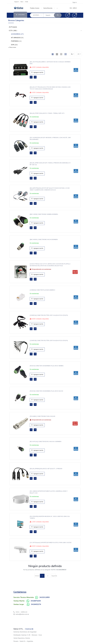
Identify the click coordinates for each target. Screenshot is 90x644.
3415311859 (44, 597)
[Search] (58, 15)
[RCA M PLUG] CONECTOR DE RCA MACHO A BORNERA (46, 442)
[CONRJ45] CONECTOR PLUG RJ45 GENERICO (42, 290)
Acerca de (29, 629)
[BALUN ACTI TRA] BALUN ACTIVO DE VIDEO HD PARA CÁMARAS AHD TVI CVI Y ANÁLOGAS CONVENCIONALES (50, 88)
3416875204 (36, 601)
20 (79, 54)
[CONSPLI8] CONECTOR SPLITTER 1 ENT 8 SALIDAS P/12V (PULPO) (49, 341)
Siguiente (54, 576)
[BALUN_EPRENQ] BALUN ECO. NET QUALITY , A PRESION (46, 469)
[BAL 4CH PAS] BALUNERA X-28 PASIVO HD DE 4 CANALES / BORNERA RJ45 (50, 63)
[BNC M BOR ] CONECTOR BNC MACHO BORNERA (44, 240)
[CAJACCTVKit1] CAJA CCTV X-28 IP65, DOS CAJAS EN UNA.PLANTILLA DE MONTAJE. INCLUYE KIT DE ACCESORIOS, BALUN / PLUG (50, 265)
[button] (57, 8)
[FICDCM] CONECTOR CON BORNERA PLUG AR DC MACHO (46, 391)
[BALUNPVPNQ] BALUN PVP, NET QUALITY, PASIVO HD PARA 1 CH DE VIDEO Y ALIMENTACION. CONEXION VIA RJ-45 (50, 189)
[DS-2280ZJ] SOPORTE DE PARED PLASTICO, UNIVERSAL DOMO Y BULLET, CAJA (48, 492)
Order (27, 2)
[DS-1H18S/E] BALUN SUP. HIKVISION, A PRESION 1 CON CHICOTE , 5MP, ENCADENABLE (50, 139)
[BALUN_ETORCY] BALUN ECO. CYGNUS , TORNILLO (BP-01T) (47, 113)
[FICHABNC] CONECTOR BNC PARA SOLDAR (42, 416)
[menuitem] (36, 8)
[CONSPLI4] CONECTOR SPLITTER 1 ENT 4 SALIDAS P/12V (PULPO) (49, 315)
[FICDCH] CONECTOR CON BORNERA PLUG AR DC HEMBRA (47, 366)
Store (22, 2)
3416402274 (36, 604)
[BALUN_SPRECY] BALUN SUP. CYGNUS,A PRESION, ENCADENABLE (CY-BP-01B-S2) (50, 164)
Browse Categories (16, 20)
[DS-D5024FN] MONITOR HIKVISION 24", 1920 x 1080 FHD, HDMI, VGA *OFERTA (50, 517)
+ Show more (12, 47)
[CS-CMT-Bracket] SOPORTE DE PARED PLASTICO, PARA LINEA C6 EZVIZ (50, 543)
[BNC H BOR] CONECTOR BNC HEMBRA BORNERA (44, 214)
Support (16, 2)
